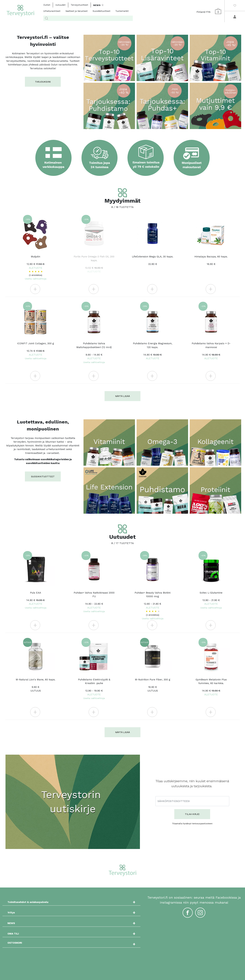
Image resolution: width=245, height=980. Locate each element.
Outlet (47, 5)
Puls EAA (36, 600)
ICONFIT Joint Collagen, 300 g (36, 351)
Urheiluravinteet (52, 11)
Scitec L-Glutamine (211, 600)
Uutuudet (61, 5)
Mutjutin (36, 268)
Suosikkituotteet (102, 11)
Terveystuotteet (79, 5)
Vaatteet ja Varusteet (77, 11)
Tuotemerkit (122, 11)
